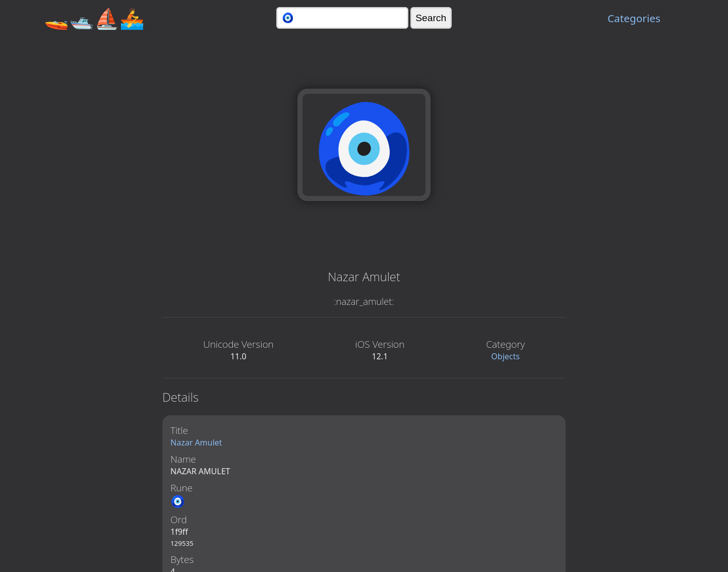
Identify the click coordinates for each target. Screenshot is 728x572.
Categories (634, 18)
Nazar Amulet (196, 442)
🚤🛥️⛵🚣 (94, 18)
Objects (505, 356)
